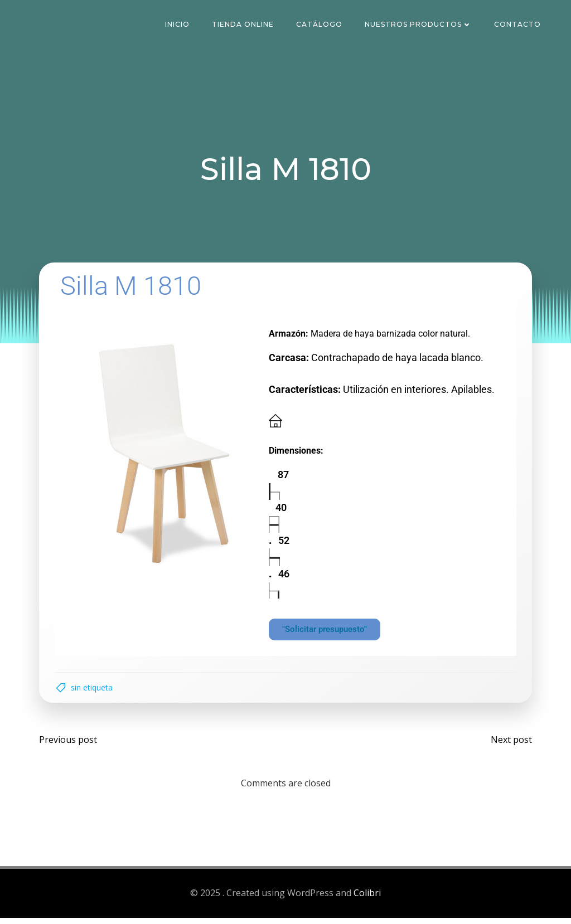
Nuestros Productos (419, 25)
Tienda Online (244, 25)
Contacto (519, 25)
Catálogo (320, 25)
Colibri (367, 899)
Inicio (178, 25)
